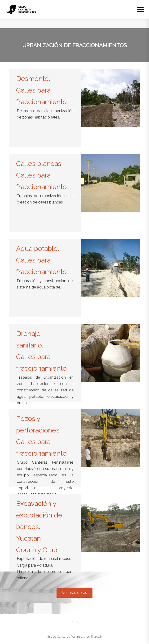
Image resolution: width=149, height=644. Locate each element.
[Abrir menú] (140, 9)
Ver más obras (74, 593)
